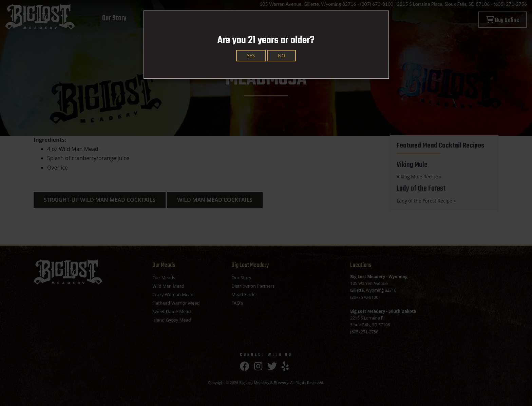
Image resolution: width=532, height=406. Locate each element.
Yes (251, 55)
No (281, 55)
